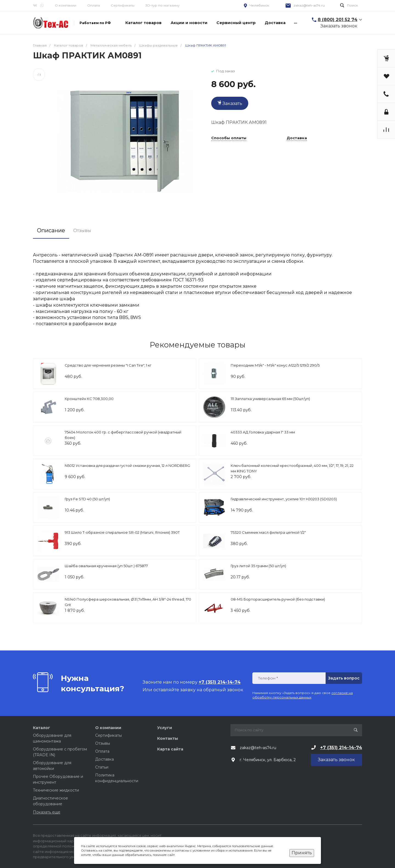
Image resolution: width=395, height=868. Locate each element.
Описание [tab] (51, 230)
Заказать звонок (339, 26)
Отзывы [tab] (82, 231)
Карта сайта (170, 749)
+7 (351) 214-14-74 (341, 748)
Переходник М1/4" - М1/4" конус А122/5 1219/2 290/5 (275, 365)
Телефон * (268, 678)
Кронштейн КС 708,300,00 (89, 399)
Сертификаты (123, 5)
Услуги (165, 728)
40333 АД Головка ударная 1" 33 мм (263, 432)
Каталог (42, 728)
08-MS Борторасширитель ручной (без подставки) (278, 599)
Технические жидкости (56, 790)
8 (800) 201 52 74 (338, 20)
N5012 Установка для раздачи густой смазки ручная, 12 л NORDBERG (127, 466)
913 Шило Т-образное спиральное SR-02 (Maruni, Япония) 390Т (122, 532)
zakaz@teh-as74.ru (309, 5)
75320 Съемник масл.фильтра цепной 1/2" (268, 532)
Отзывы (103, 743)
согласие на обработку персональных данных (303, 695)
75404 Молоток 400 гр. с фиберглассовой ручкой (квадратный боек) (123, 435)
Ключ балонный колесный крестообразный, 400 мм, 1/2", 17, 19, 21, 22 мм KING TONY (292, 468)
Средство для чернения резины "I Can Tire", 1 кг (108, 365)
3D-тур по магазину (163, 5)
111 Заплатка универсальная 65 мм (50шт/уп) (270, 399)
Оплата (94, 5)
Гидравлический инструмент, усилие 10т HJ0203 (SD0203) (284, 499)
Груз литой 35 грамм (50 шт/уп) (258, 566)
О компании (66, 5)
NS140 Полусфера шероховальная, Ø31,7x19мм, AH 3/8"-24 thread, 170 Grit (128, 602)
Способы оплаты (229, 138)
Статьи (102, 767)
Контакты (168, 738)
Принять (302, 853)
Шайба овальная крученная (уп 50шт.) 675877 (106, 566)
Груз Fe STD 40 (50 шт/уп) (87, 499)
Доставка (297, 138)
